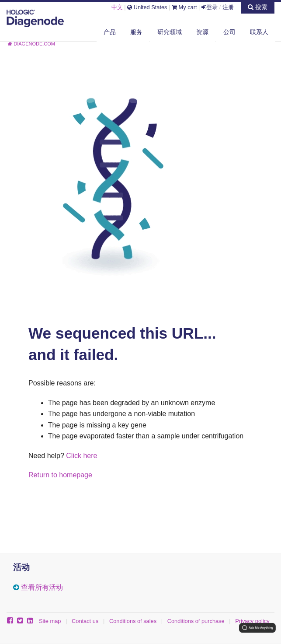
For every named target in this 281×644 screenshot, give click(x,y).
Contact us (85, 621)
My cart (184, 7)
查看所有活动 (42, 587)
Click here (82, 456)
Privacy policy (252, 621)
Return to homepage (60, 475)
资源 (202, 32)
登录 (210, 7)
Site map (50, 621)
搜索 (258, 7)
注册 (228, 7)
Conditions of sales (133, 621)
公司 (229, 32)
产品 (110, 32)
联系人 (259, 32)
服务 (136, 32)
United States (147, 7)
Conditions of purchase (196, 621)
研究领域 (170, 32)
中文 (117, 7)
